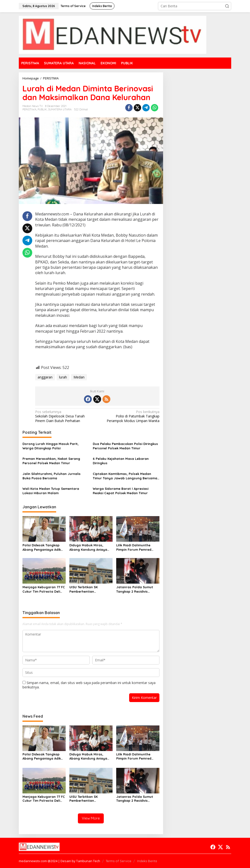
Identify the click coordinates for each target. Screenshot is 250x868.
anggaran (45, 377)
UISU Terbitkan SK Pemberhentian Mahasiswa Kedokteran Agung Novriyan (88, 589)
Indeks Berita (147, 861)
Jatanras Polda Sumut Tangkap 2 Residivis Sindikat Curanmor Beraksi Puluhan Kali (135, 589)
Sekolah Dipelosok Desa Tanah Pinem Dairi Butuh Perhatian (65, 416)
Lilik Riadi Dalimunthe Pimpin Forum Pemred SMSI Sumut (134, 547)
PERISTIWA (29, 109)
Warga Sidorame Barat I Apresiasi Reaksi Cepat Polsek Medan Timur (121, 491)
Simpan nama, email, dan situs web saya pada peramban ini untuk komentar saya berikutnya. (89, 685)
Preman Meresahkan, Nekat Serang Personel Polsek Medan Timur (51, 461)
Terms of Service (119, 861)
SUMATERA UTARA (60, 109)
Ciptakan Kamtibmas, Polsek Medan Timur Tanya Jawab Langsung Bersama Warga (125, 476)
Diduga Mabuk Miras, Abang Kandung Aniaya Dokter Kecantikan (88, 547)
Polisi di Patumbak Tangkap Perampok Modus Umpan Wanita (129, 416)
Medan (79, 377)
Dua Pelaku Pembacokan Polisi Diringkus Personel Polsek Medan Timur (125, 446)
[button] (227, 6)
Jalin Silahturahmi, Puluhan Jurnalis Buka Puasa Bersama (52, 476)
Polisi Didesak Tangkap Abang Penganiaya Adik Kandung (42, 547)
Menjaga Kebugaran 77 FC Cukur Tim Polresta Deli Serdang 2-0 (44, 589)
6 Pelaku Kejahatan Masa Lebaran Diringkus (121, 461)
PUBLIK (42, 109)
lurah (63, 377)
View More (91, 818)
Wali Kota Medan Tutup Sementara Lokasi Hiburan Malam (51, 491)
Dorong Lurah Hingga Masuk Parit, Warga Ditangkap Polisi (51, 446)
